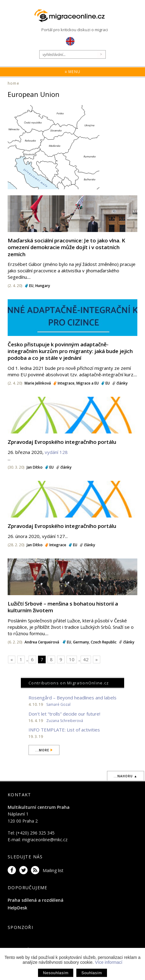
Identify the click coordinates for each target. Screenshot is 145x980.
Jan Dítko (35, 467)
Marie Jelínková (38, 383)
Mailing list (53, 870)
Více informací (109, 962)
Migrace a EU (88, 383)
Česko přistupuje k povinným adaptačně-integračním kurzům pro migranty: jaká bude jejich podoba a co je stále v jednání (70, 351)
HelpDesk (17, 908)
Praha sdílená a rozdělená (36, 900)
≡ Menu (72, 72)
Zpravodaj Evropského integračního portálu (62, 442)
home (13, 83)
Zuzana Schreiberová (65, 721)
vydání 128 (56, 452)
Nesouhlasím (56, 973)
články (122, 383)
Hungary (43, 286)
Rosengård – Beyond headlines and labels (72, 698)
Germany (81, 642)
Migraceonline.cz (73, 16)
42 (86, 659)
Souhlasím (92, 973)
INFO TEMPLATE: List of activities (64, 730)
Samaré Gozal (58, 704)
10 (72, 659)
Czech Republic (104, 642)
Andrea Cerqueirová (42, 642)
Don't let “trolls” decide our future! (64, 714)
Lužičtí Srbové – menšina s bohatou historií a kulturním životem (63, 607)
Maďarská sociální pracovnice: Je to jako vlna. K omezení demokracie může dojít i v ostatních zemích (66, 247)
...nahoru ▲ (126, 776)
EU (31, 286)
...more (42, 750)
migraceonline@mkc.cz (45, 840)
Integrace (66, 383)
